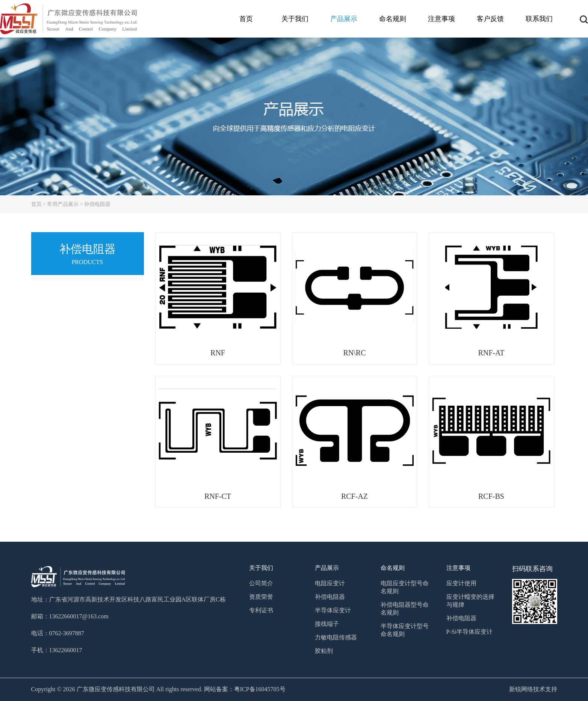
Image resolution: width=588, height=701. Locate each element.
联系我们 (539, 19)
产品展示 (344, 19)
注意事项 (441, 19)
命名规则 (393, 19)
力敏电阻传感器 (336, 637)
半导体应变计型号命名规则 (405, 630)
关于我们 (295, 19)
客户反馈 (490, 19)
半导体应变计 (333, 610)
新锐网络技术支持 (533, 689)
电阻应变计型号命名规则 (405, 587)
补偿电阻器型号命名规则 (405, 609)
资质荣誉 (261, 597)
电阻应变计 (330, 583)
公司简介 (261, 583)
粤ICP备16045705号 (260, 689)
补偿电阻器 (97, 204)
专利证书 (261, 610)
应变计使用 (461, 583)
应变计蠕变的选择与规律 (470, 601)
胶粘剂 (324, 651)
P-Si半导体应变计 (470, 632)
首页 (246, 19)
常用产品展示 (63, 204)
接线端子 (327, 624)
